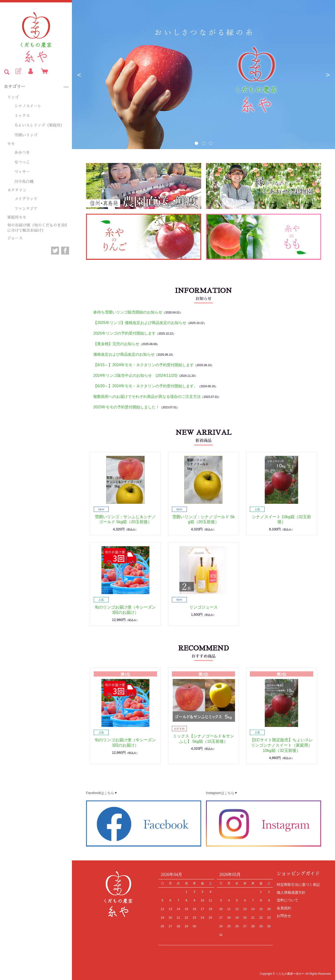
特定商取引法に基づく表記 (298, 884)
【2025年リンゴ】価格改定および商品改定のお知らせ (140, 323)
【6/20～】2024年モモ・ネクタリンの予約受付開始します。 (145, 386)
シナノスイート (28, 106)
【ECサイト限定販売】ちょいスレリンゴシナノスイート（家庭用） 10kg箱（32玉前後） (281, 745)
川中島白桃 (24, 182)
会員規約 (284, 908)
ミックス (22, 116)
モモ (11, 144)
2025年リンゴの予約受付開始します (124, 333)
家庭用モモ (17, 217)
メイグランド (26, 199)
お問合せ (284, 916)
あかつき (22, 153)
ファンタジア (26, 209)
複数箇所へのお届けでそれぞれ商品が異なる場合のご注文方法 (147, 397)
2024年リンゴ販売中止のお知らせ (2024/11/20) (135, 375)
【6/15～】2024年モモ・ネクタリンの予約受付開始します (144, 365)
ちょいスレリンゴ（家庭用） (39, 125)
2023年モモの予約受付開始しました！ (126, 407)
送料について (288, 900)
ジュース (15, 238)
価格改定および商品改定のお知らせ (124, 354)
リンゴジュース (203, 607)
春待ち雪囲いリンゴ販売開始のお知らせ (128, 312)
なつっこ (22, 162)
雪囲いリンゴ (26, 135)
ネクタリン (17, 190)
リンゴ (13, 97)
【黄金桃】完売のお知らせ (116, 344)
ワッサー (22, 172)
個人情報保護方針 (291, 892)
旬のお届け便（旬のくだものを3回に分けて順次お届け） (37, 228)
